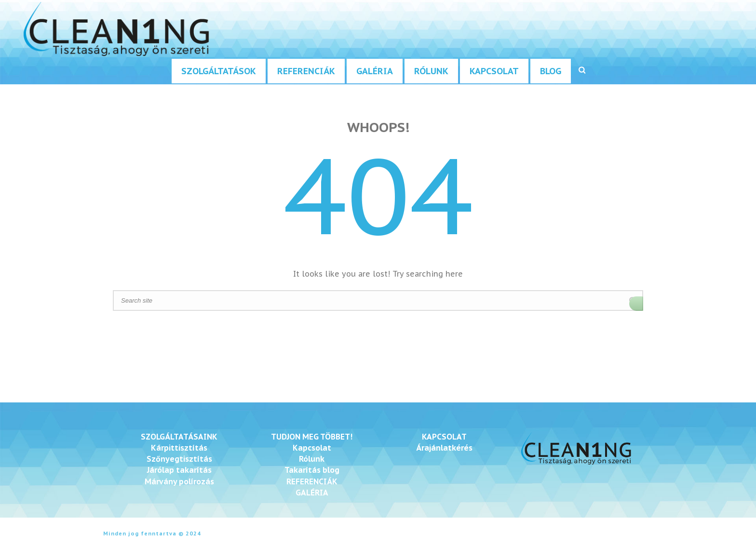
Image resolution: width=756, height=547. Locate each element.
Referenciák (306, 71)
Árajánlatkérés (444, 448)
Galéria (375, 71)
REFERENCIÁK (312, 481)
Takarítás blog (312, 470)
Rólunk (431, 71)
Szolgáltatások (219, 71)
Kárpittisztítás (179, 448)
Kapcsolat (494, 71)
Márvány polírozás (179, 481)
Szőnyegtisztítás (179, 459)
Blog (551, 71)
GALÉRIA (312, 493)
